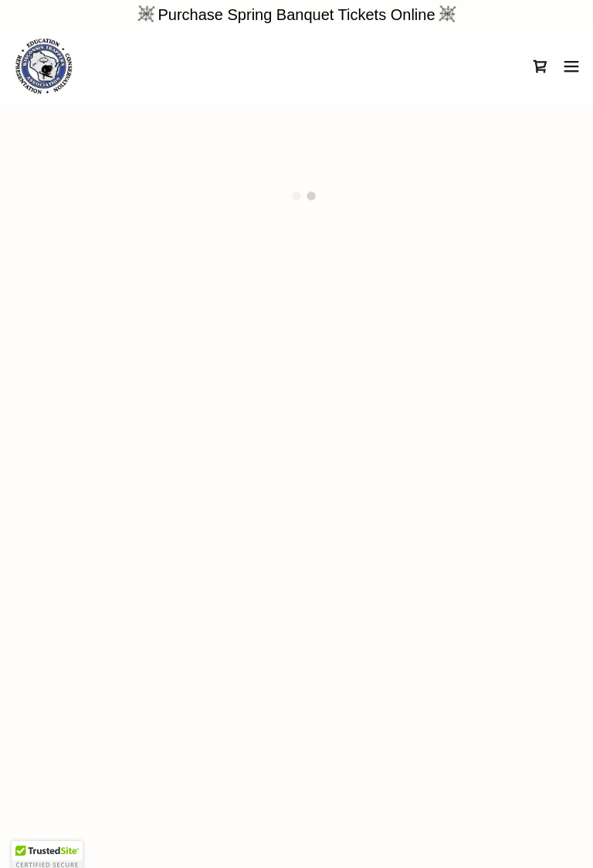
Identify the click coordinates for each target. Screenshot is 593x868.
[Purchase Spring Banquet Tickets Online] (296, 15)
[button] (540, 66)
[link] (44, 66)
